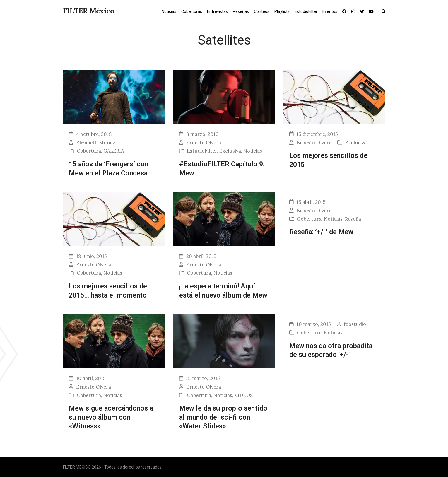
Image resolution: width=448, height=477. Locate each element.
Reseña (353, 219)
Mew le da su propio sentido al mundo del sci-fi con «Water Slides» (223, 417)
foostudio (355, 324)
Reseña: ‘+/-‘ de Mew (321, 232)
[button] (385, 11)
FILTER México (89, 11)
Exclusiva (230, 151)
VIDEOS (244, 395)
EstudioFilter (202, 151)
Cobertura (89, 151)
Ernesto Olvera (204, 143)
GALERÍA (114, 151)
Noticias (253, 151)
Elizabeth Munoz (96, 143)
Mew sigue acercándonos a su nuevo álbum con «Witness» (111, 417)
